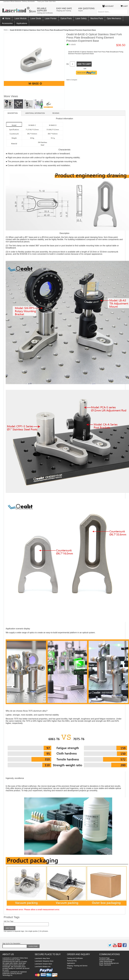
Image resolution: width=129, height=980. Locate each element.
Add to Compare (72, 80)
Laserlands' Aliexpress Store (44, 961)
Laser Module (21, 18)
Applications (22, 23)
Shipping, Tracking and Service (77, 966)
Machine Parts (97, 18)
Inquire (81, 11)
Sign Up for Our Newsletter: (12, 943)
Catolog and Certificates (45, 13)
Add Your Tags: (9, 921)
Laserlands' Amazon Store (43, 964)
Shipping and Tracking (64, 11)
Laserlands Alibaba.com (43, 967)
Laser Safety (81, 18)
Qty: (68, 64)
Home (6, 18)
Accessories (7, 23)
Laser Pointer (51, 18)
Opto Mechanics (114, 18)
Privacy (69, 968)
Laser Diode (36, 18)
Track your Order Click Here (46, 1)
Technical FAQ (72, 961)
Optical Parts (66, 18)
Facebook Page (104, 958)
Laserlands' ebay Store (42, 958)
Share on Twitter (87, 80)
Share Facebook (82, 80)
